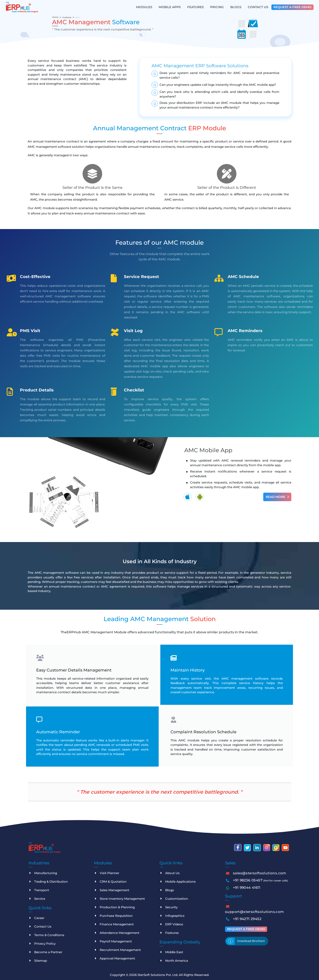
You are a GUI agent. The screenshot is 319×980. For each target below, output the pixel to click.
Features (195, 7)
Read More (277, 497)
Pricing (217, 7)
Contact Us (258, 7)
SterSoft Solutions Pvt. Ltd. (158, 975)
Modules (144, 7)
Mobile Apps (170, 7)
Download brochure (251, 941)
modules (67, 17)
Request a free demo (292, 7)
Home (55, 17)
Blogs (236, 7)
